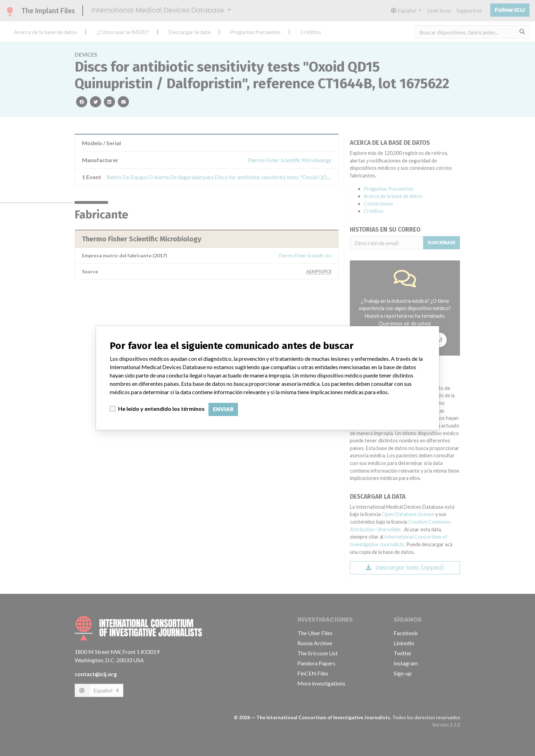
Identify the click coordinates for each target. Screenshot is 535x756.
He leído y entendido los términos (161, 409)
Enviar (223, 409)
